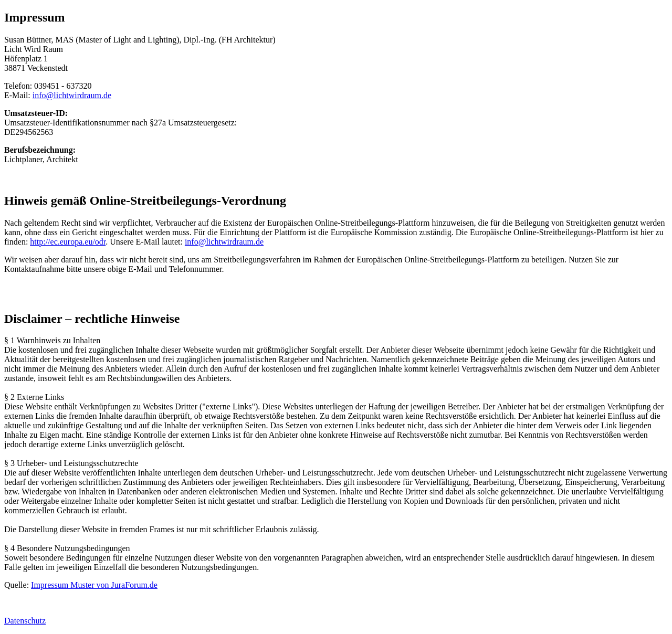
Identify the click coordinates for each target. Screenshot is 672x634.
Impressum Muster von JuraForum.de (94, 585)
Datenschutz (25, 621)
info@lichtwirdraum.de (72, 95)
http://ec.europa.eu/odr (68, 242)
